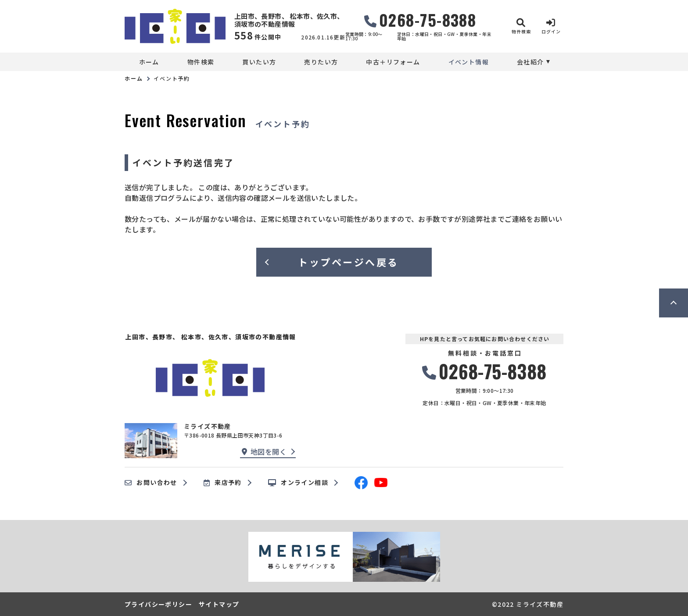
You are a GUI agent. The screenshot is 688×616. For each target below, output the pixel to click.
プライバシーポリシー (158, 604)
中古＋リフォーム (393, 62)
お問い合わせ (151, 483)
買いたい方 (259, 62)
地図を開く (264, 452)
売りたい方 (321, 62)
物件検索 (201, 62)
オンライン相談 (298, 483)
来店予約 (223, 483)
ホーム (149, 62)
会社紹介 (530, 62)
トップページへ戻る (348, 262)
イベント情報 (469, 62)
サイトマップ (219, 604)
